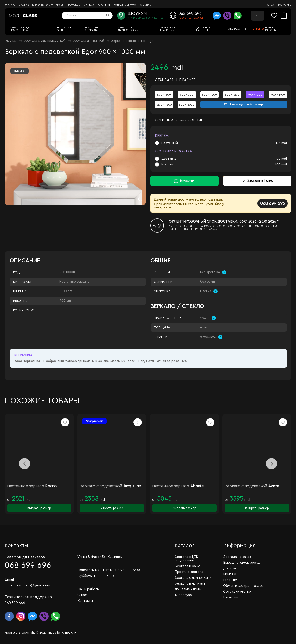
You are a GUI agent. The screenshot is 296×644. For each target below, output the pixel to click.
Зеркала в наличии (168, 29)
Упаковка (162, 291)
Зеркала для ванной (88, 41)
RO (257, 16)
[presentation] (25, 464)
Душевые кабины (203, 29)
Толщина (162, 327)
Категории (22, 282)
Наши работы (271, 29)
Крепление (163, 272)
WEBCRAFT (69, 633)
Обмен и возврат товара (243, 586)
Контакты (285, 5)
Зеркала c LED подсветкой (21, 29)
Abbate (197, 486)
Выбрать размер (39, 508)
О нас (271, 5)
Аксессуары (237, 29)
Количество (24, 310)
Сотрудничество (125, 5)
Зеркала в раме (64, 29)
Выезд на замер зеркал (48, 5)
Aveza (274, 486)
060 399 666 (15, 603)
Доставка (74, 5)
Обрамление (164, 282)
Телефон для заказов (25, 557)
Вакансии (146, 5)
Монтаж (89, 5)
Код (16, 272)
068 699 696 (273, 203)
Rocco (51, 486)
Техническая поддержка (28, 597)
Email (9, 579)
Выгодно (20, 71)
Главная (11, 41)
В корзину (187, 181)
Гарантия (104, 5)
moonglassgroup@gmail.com (27, 585)
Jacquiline (132, 486)
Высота (20, 301)
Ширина (20, 291)
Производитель (168, 318)
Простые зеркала (92, 29)
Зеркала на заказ (17, 5)
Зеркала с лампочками (128, 29)
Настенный (170, 143)
